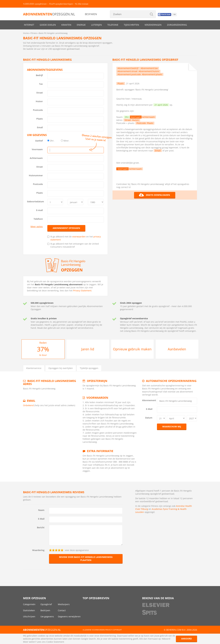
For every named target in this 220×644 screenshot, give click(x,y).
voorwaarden (79, 237)
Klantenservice (34, 368)
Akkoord (186, 639)
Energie (81, 25)
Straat (40, 93)
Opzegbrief (46, 604)
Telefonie (113, 25)
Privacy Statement (82, 291)
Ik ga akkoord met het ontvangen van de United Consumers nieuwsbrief (73, 245)
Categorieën (29, 604)
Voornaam (37, 149)
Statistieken (29, 610)
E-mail (39, 210)
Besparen (91, 14)
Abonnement (148, 400)
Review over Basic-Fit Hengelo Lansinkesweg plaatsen (86, 559)
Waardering (38, 550)
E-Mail (149, 409)
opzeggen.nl (49, 14)
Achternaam (36, 158)
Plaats (40, 119)
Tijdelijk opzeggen (89, 368)
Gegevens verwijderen (69, 616)
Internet (29, 25)
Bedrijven (45, 610)
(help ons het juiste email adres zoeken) (55, 405)
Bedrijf (39, 75)
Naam (41, 510)
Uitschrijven (29, 616)
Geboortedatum (35, 201)
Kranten (66, 25)
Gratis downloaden (154, 195)
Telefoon (38, 219)
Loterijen (96, 25)
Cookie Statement (55, 642)
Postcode (38, 110)
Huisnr (39, 101)
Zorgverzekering (177, 25)
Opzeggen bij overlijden (61, 368)
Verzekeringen (153, 25)
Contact (62, 610)
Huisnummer (36, 175)
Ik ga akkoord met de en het (74, 238)
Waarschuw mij (172, 427)
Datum (149, 418)
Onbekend (28, 405)
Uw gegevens (47, 616)
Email (40, 127)
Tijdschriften (131, 25)
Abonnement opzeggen (66, 228)
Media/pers (64, 604)
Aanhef (39, 141)
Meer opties (37, 226)
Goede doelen (48, 25)
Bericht (41, 527)
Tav (41, 84)
